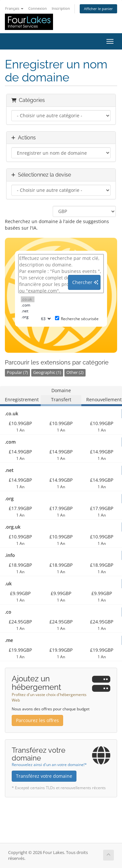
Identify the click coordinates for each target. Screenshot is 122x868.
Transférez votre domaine (44, 776)
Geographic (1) (47, 372)
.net (28, 311)
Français (14, 8)
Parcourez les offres (37, 720)
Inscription (61, 8)
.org (28, 317)
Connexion (38, 8)
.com (28, 305)
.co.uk (28, 299)
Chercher (85, 282)
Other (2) (75, 372)
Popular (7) (17, 372)
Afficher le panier (98, 9)
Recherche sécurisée (77, 319)
